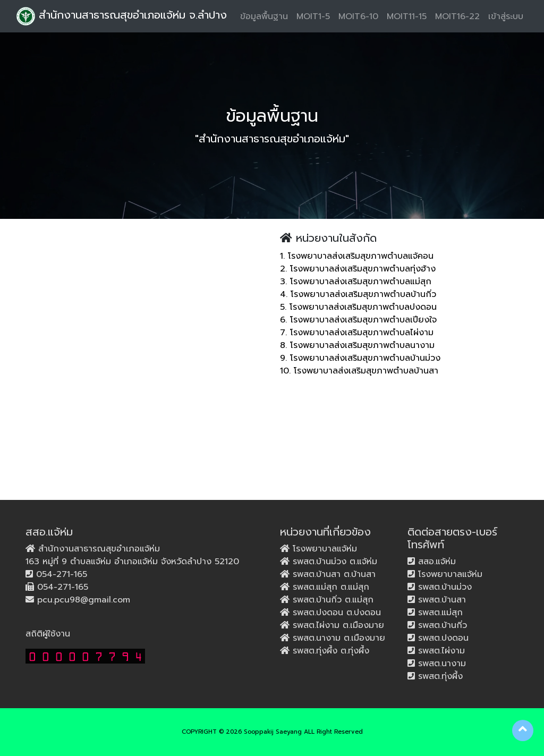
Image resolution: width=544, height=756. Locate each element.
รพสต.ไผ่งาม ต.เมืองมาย (337, 625)
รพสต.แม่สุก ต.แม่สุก (329, 587)
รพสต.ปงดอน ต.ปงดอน (335, 613)
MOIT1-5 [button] (313, 16)
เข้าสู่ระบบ (506, 16)
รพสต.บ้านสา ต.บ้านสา (333, 574)
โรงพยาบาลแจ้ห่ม (323, 549)
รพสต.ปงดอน (442, 638)
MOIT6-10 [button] (358, 16)
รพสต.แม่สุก (439, 613)
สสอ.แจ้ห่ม (435, 562)
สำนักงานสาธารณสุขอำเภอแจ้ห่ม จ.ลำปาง (122, 16)
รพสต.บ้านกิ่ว (441, 625)
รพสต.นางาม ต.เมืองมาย (337, 638)
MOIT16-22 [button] (457, 16)
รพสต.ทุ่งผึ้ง (439, 676)
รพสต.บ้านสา (440, 600)
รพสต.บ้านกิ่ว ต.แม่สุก (331, 600)
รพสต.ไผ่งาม (440, 651)
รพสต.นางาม (440, 664)
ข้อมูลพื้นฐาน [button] (264, 16)
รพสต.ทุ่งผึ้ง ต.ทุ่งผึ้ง (329, 651)
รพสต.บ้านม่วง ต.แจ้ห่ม (333, 562)
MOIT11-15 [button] (407, 16)
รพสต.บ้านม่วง (443, 587)
